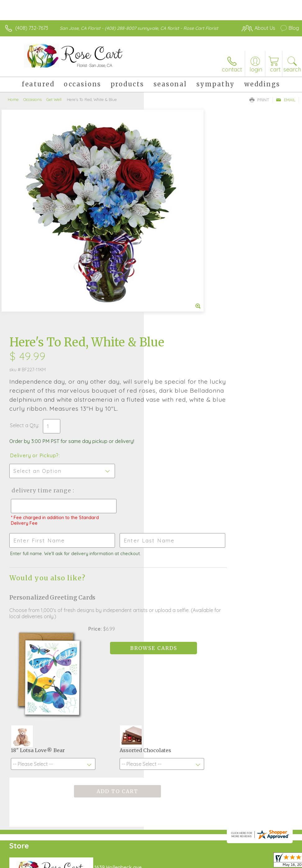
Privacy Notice (193, 852)
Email (286, 100)
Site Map (276, 852)
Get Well (54, 99)
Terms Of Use (157, 852)
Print (259, 100)
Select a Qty (168, 228)
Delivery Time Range (184, 293)
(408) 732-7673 (32, 28)
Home (13, 99)
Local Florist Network (238, 852)
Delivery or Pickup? (178, 258)
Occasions (32, 99)
